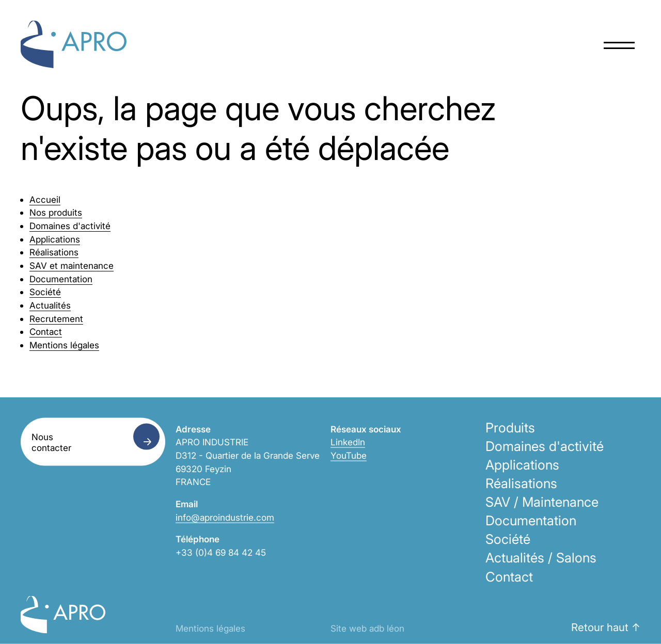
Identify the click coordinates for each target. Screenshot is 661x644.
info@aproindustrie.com (225, 517)
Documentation (61, 279)
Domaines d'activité (70, 226)
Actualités (50, 305)
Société (45, 292)
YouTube (349, 455)
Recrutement (56, 319)
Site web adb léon (367, 628)
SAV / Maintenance (542, 502)
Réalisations (54, 252)
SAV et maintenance (72, 265)
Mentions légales (64, 345)
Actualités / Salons (541, 558)
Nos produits (56, 212)
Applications (55, 239)
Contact (46, 332)
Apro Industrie (74, 44)
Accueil (45, 199)
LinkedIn (348, 442)
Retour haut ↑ (606, 627)
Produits (510, 427)
